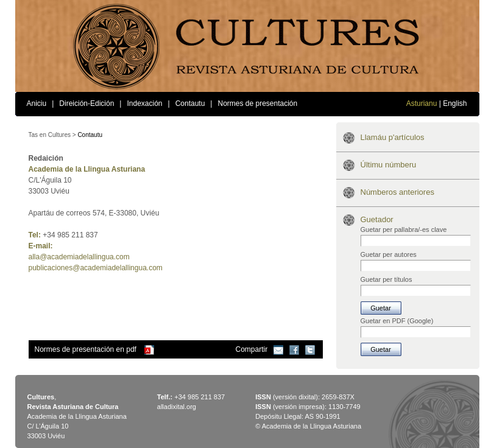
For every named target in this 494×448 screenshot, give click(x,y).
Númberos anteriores (397, 192)
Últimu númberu (389, 165)
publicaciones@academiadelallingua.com (96, 268)
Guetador (377, 219)
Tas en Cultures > (52, 135)
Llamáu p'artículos (393, 137)
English (455, 103)
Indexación (144, 103)
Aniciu (37, 103)
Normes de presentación (257, 103)
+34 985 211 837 (199, 397)
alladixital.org (177, 407)
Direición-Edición (86, 103)
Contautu (190, 103)
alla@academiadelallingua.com (79, 257)
